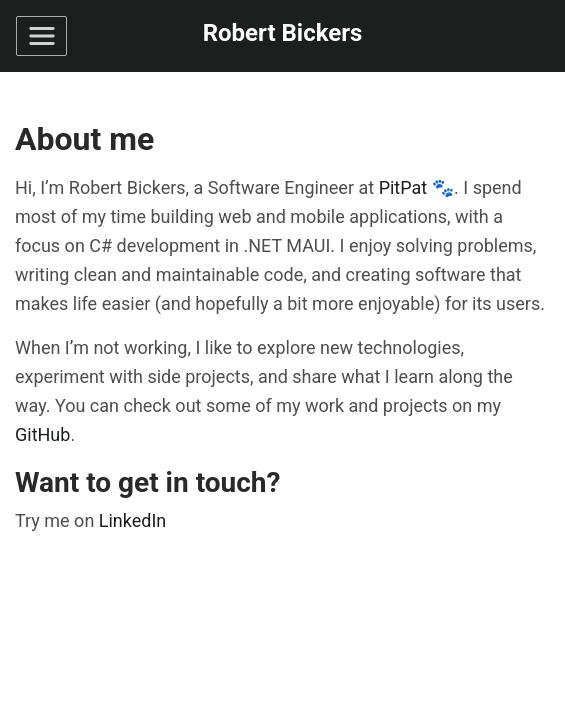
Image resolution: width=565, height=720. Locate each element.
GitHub (42, 434)
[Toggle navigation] (41, 36)
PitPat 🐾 (416, 187)
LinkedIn (133, 520)
